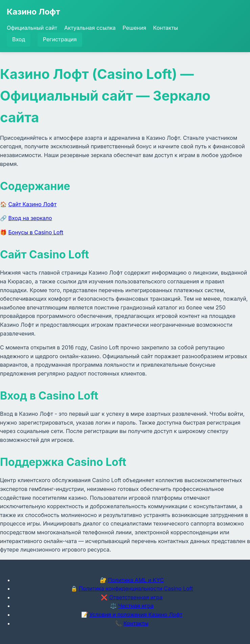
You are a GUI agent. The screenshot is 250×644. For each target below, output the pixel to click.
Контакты (166, 28)
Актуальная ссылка (90, 28)
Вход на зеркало (30, 218)
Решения (134, 28)
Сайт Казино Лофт (33, 204)
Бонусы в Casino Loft (36, 232)
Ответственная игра (136, 597)
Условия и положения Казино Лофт (136, 615)
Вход (19, 39)
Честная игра (136, 606)
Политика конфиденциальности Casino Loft (136, 588)
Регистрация (60, 39)
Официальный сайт (32, 28)
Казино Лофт (33, 12)
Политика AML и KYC (136, 580)
